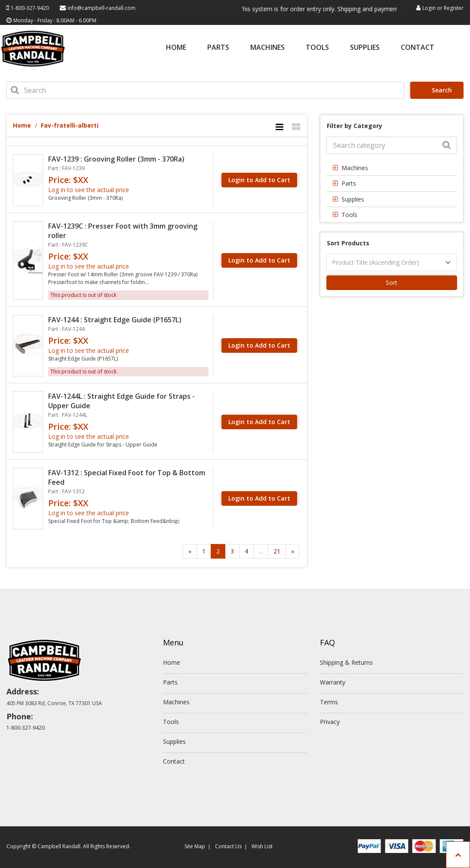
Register (454, 8)
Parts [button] (349, 183)
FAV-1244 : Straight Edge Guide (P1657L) (115, 320)
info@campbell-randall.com (101, 8)
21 (277, 551)
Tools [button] (349, 215)
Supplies (365, 48)
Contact (418, 48)
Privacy (330, 722)
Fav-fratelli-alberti (70, 125)
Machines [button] (355, 168)
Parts (218, 48)
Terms (329, 702)
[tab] (392, 168)
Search (438, 90)
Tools (317, 48)
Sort (392, 283)
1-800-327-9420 (30, 8)
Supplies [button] (353, 199)
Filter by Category (355, 126)
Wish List (262, 846)
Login (429, 8)
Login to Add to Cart (259, 180)
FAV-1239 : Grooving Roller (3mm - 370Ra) (116, 159)
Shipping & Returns (346, 662)
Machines (267, 48)
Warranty (333, 682)
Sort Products (348, 243)
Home (176, 48)
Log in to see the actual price (89, 190)
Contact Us (228, 846)
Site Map (195, 846)
